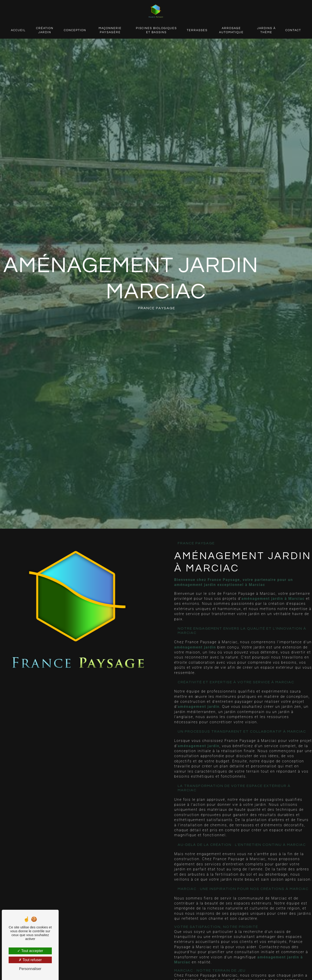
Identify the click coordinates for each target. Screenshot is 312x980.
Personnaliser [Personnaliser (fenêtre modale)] (30, 969)
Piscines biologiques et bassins (156, 30)
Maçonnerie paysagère (110, 30)
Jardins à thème (266, 30)
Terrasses (197, 30)
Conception (75, 30)
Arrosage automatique (231, 30)
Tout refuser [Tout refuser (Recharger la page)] (30, 960)
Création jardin (45, 30)
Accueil (18, 30)
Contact (293, 30)
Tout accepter (30, 951)
